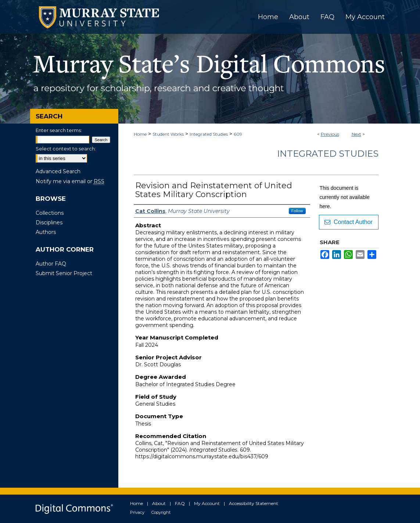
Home (140, 134)
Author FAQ (51, 264)
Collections (50, 213)
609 (238, 134)
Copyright (161, 512)
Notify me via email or (70, 181)
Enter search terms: (59, 130)
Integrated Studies (209, 134)
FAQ (180, 503)
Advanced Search (58, 171)
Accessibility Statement (254, 503)
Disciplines (49, 223)
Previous (330, 134)
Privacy (137, 512)
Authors (46, 232)
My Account (207, 503)
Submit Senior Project (64, 273)
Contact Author (349, 222)
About (159, 503)
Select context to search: (66, 149)
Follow (297, 211)
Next (356, 134)
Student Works (168, 134)
